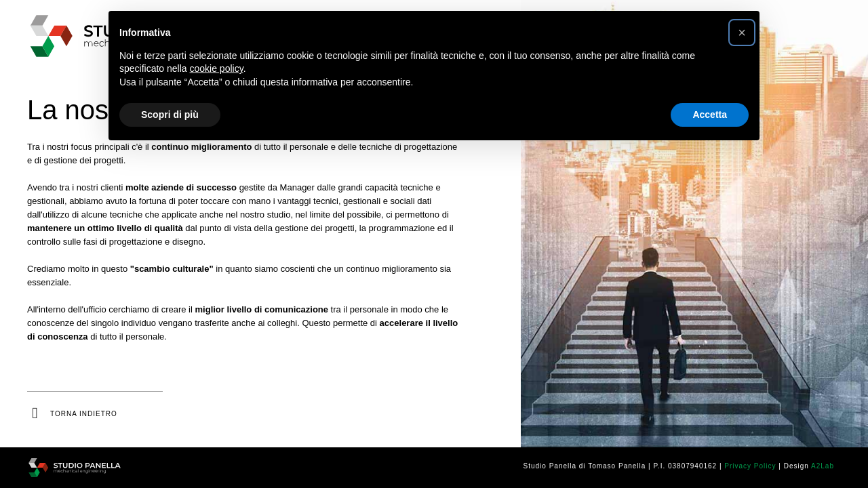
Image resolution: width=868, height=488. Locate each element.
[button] (742, 33)
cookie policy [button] (217, 68)
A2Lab (823, 466)
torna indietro (84, 414)
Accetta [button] (710, 115)
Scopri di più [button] (170, 115)
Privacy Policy (750, 466)
